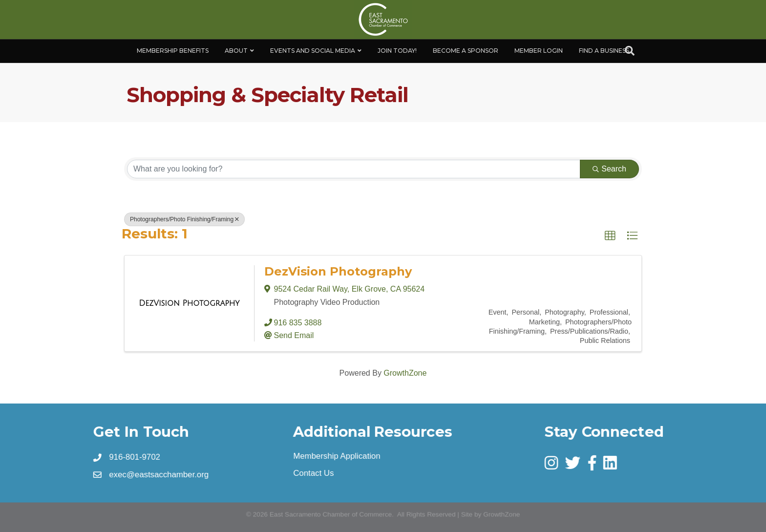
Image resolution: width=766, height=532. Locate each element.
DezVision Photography (338, 271)
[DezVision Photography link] (189, 303)
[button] (610, 236)
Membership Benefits (173, 51)
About (236, 51)
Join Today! (397, 51)
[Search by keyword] (354, 169)
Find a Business (604, 51)
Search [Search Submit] (609, 169)
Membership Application (337, 456)
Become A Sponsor (466, 51)
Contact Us (314, 473)
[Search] (630, 51)
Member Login (539, 51)
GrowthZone (405, 373)
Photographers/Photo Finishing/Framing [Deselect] (184, 219)
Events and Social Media (313, 51)
